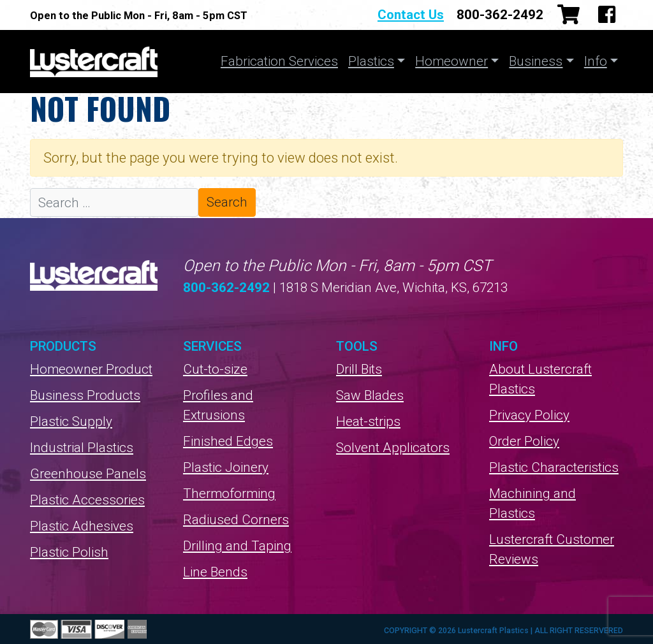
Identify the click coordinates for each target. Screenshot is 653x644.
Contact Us (411, 15)
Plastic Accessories (87, 500)
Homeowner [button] (451, 61)
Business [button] (536, 61)
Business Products (85, 395)
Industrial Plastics (82, 448)
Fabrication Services (279, 61)
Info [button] (596, 61)
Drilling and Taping (237, 546)
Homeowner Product (91, 369)
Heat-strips (368, 421)
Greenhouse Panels (88, 474)
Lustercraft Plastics (94, 62)
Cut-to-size (215, 369)
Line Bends (215, 572)
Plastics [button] (371, 61)
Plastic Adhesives (82, 526)
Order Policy (524, 441)
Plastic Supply (71, 421)
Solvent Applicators (393, 448)
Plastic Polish (69, 552)
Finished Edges (228, 441)
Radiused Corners (236, 520)
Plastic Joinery (226, 467)
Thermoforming (229, 494)
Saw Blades (370, 395)
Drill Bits (359, 369)
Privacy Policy (529, 415)
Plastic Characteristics (554, 467)
